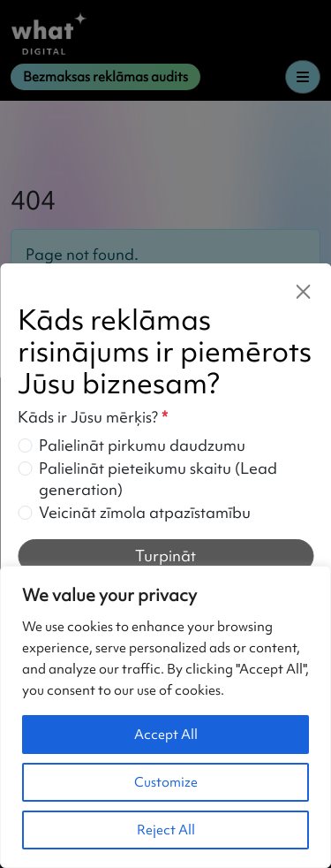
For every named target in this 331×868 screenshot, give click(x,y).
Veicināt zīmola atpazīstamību (145, 512)
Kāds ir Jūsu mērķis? (93, 417)
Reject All (166, 830)
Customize (166, 782)
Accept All (166, 735)
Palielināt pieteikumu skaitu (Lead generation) (158, 479)
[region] (165, 717)
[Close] (303, 292)
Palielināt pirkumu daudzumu (142, 445)
